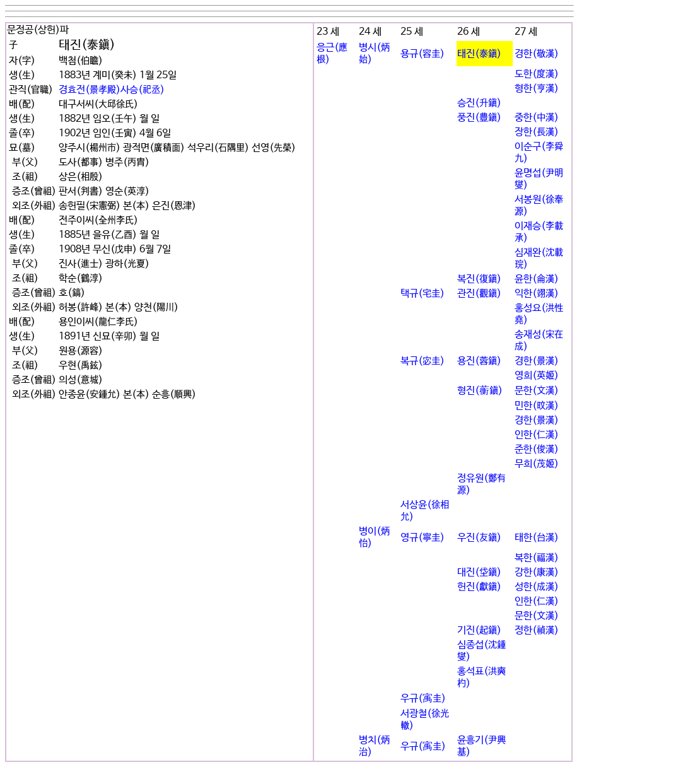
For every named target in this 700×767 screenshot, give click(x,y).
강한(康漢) (537, 572)
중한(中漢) (537, 118)
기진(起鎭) (479, 630)
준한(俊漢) (537, 449)
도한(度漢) (537, 74)
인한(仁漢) (537, 435)
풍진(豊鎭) (479, 118)
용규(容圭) (423, 54)
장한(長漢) (537, 132)
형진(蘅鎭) (480, 391)
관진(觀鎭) (479, 294)
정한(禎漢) (537, 630)
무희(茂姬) (537, 464)
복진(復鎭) (479, 279)
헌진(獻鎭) (479, 587)
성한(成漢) (537, 587)
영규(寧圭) (423, 538)
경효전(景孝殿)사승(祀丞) (112, 90)
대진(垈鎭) (479, 572)
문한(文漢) (537, 391)
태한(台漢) (537, 538)
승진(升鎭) (479, 103)
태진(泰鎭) (479, 54)
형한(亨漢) (537, 89)
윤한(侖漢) (537, 279)
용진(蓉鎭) (479, 361)
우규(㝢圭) (423, 699)
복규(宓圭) (423, 361)
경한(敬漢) (537, 54)
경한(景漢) (537, 361)
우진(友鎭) (479, 538)
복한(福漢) (537, 558)
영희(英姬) (537, 376)
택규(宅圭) (423, 294)
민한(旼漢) (537, 406)
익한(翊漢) (537, 294)
